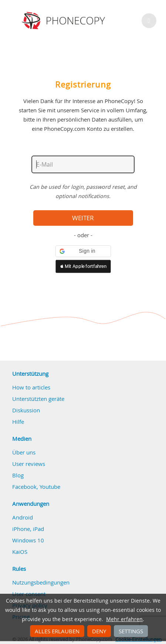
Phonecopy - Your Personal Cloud (65, 21)
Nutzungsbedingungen (41, 582)
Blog (18, 475)
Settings (131, 631)
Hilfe (18, 422)
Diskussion (26, 410)
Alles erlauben (57, 631)
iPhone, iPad (28, 529)
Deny (99, 631)
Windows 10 (28, 540)
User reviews (29, 464)
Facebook (24, 487)
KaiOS (20, 552)
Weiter (83, 218)
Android (23, 517)
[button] (83, 251)
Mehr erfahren (124, 619)
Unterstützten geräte (38, 399)
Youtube (50, 487)
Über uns (24, 452)
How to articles (31, 387)
